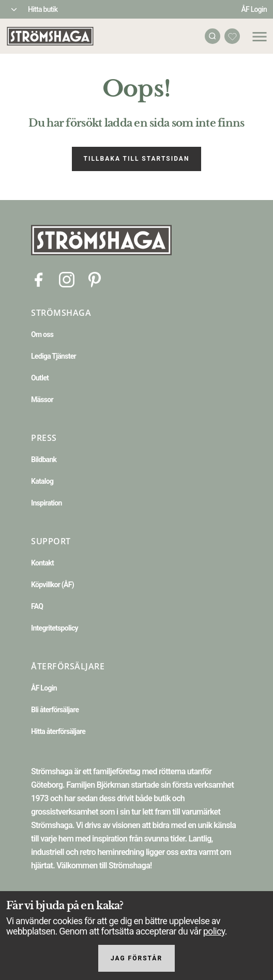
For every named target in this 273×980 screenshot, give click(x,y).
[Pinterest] (95, 279)
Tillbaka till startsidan (137, 159)
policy (214, 931)
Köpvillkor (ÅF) (52, 585)
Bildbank (44, 460)
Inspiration (47, 503)
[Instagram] (67, 279)
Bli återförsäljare (55, 710)
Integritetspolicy (55, 628)
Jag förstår (136, 958)
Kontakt (42, 563)
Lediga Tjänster (54, 356)
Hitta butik (43, 9)
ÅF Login (254, 9)
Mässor (42, 400)
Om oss (42, 334)
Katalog (42, 481)
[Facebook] (39, 279)
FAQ (37, 606)
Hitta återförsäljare (58, 731)
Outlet (40, 378)
